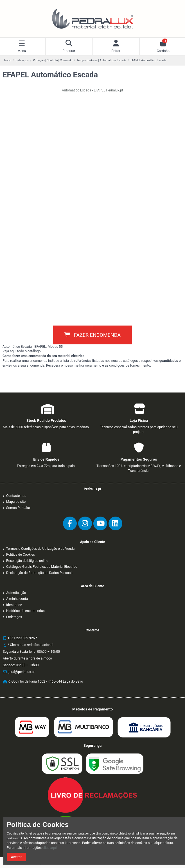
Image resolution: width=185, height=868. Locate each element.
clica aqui (50, 848)
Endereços (14, 617)
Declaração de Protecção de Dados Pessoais (40, 573)
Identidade (14, 605)
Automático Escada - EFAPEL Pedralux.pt (93, 90)
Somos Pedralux (18, 508)
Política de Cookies (21, 555)
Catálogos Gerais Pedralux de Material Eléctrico (42, 567)
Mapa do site (16, 502)
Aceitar (16, 857)
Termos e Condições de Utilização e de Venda (40, 549)
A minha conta (17, 599)
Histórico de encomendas (25, 611)
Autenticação (16, 593)
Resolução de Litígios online (27, 561)
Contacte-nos (16, 496)
